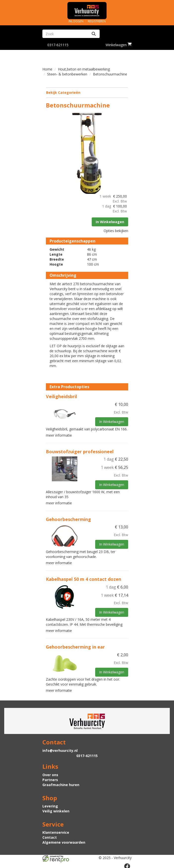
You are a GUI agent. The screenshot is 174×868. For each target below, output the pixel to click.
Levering (50, 805)
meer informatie (59, 435)
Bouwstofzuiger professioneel (80, 451)
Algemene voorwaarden (64, 841)
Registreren (97, 21)
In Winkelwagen (110, 221)
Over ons (50, 774)
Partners (50, 779)
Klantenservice (56, 831)
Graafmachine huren (61, 783)
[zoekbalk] (65, 34)
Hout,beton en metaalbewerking (84, 69)
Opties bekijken (116, 230)
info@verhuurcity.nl (60, 749)
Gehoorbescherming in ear (76, 646)
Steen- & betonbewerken (67, 74)
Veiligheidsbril (62, 396)
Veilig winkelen (56, 810)
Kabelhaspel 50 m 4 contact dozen (84, 578)
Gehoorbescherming (69, 519)
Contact (50, 836)
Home (47, 69)
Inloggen (76, 21)
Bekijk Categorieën (87, 92)
